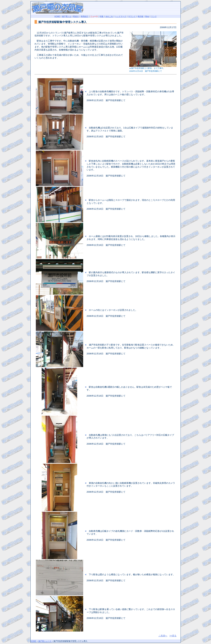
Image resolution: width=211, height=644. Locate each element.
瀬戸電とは (67, 16)
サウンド (132, 16)
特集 (102, 16)
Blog (147, 16)
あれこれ (109, 16)
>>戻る (173, 636)
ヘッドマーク (121, 16)
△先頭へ (163, 636)
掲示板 (140, 16)
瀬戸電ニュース (45, 641)
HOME (57, 16)
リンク (154, 16)
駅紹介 (76, 16)
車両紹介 (85, 16)
